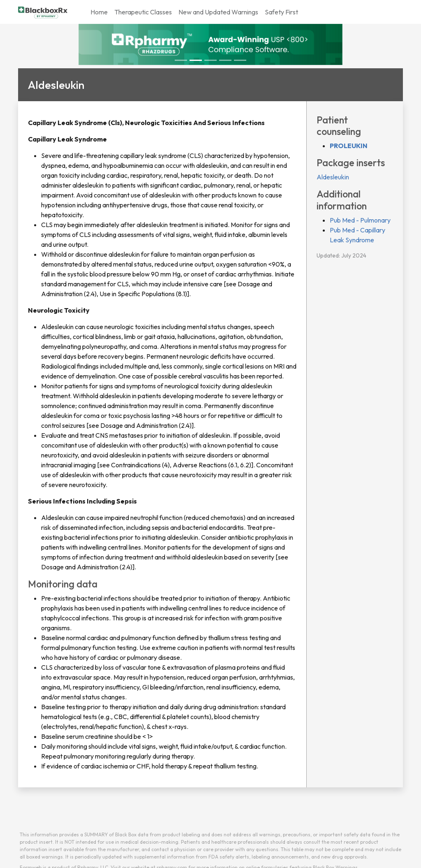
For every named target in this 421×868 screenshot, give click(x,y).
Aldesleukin (333, 177)
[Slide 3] (225, 60)
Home (99, 12)
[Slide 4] (240, 60)
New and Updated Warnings (218, 12)
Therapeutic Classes (143, 12)
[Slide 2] (210, 60)
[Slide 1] (196, 60)
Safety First (281, 12)
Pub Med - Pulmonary (360, 220)
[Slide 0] (181, 60)
